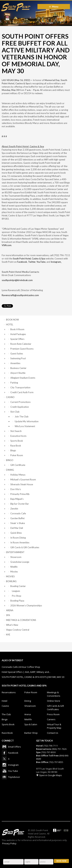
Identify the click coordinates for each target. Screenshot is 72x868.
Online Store (54, 701)
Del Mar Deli (17, 528)
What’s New (12, 625)
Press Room (53, 714)
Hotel (4, 701)
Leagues (15, 591)
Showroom (16, 557)
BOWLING (11, 581)
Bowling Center (18, 586)
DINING (10, 470)
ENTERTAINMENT (15, 552)
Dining (28, 701)
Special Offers (17, 339)
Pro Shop (16, 596)
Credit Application (20, 407)
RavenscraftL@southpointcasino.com (20, 295)
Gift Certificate (18, 465)
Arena (28, 714)
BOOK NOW (12, 320)
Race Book (16, 446)
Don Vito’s (16, 489)
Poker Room (17, 455)
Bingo (13, 450)
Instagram (56, 262)
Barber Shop (31, 733)
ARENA (10, 610)
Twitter (32, 262)
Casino (5, 706)
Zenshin (14, 509)
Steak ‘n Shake (18, 523)
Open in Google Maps (49, 775)
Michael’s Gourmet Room (23, 480)
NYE (8, 635)
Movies (14, 572)
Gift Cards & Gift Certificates (25, 547)
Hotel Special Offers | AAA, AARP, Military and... (26, 672)
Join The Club (22, 417)
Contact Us (53, 733)
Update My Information (27, 421)
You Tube (4, 771)
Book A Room (17, 329)
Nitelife (14, 567)
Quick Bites (16, 533)
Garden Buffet (17, 518)
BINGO (10, 460)
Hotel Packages (18, 334)
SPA (8, 615)
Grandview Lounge (20, 562)
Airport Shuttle (18, 373)
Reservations (9, 692)
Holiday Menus (18, 475)
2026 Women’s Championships (26, 605)
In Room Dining (18, 538)
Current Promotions (20, 402)
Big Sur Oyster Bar (20, 504)
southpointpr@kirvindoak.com (17, 280)
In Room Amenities (20, 542)
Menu (55, 6)
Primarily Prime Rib (20, 494)
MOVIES (10, 576)
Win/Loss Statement (25, 426)
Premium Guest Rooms (22, 349)
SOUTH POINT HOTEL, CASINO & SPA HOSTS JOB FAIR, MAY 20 (33, 677)
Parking (14, 383)
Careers (51, 719)
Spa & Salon (31, 724)
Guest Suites (17, 354)
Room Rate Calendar (21, 344)
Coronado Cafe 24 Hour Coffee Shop (21, 667)
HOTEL (10, 324)
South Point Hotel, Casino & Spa (29, 259)
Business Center (18, 368)
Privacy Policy (9, 843)
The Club (6, 714)
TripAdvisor (4, 777)
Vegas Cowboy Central (18, 630)
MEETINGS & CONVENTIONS (21, 620)
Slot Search (16, 431)
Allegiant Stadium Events (23, 378)
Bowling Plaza (17, 601)
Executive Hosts (18, 436)
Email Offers (4, 747)
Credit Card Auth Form (22, 392)
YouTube (41, 262)
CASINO (10, 397)
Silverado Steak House (22, 484)
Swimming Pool (18, 358)
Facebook (22, 262)
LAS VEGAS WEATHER (36, 800)
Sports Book (17, 441)
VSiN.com (7, 245)
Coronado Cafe (18, 513)
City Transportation (20, 387)
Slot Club (15, 412)
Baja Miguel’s (17, 499)
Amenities (15, 363)
